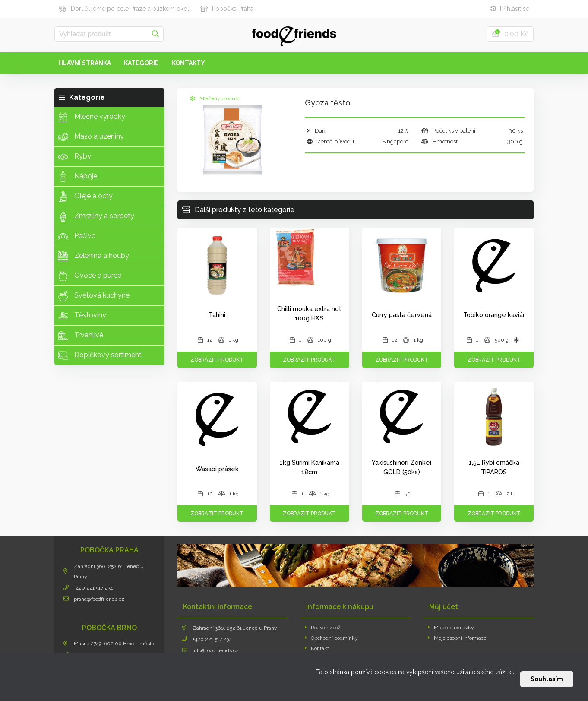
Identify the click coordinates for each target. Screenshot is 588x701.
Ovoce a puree (90, 276)
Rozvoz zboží (324, 628)
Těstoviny (82, 316)
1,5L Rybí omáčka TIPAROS (494, 467)
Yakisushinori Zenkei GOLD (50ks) (401, 467)
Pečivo (77, 236)
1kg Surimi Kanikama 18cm (310, 467)
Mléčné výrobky (92, 117)
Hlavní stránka (85, 63)
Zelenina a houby (93, 256)
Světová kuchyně (94, 296)
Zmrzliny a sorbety (96, 216)
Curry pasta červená (402, 315)
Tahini (217, 315)
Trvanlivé (81, 336)
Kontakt (317, 648)
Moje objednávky (451, 628)
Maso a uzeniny (91, 137)
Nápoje (77, 177)
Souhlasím (547, 679)
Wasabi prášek (217, 469)
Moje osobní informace (457, 638)
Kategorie (141, 63)
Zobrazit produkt (217, 360)
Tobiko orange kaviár (494, 315)
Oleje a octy (85, 197)
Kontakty (188, 63)
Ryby (74, 157)
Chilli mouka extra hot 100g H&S (309, 313)
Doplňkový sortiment (100, 355)
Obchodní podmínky (332, 638)
